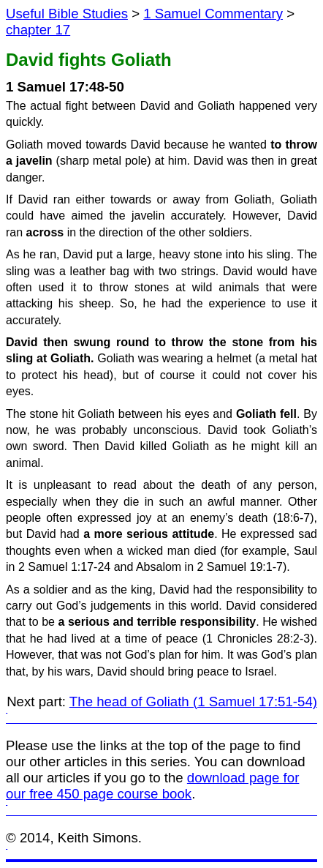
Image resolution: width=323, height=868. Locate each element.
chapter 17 (38, 30)
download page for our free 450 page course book (152, 786)
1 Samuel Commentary (213, 14)
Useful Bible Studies (67, 14)
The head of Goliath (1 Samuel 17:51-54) (193, 701)
